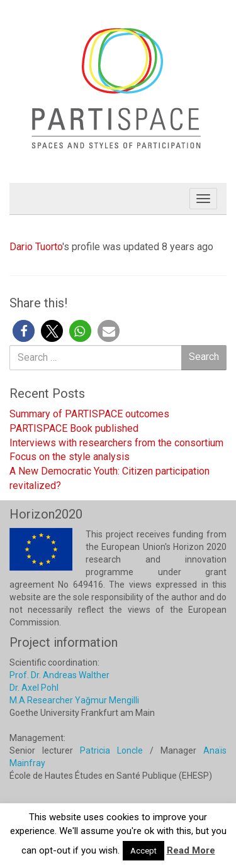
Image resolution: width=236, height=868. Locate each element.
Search (204, 357)
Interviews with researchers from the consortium (116, 443)
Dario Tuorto (36, 247)
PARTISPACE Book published (74, 428)
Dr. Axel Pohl (34, 688)
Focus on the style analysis (70, 457)
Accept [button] (143, 851)
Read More (191, 850)
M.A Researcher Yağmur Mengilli (74, 700)
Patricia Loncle (111, 750)
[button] (24, 331)
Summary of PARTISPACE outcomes (89, 414)
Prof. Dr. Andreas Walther (59, 675)
